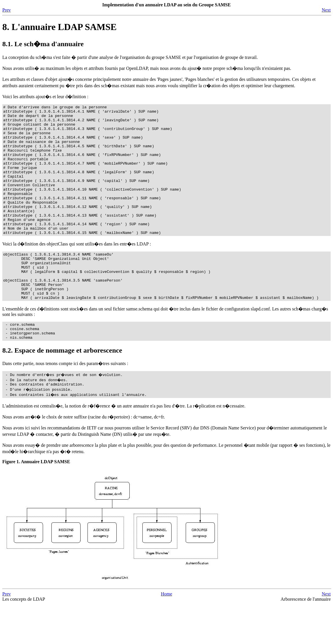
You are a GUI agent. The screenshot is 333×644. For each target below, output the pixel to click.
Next (326, 10)
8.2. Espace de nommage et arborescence (62, 389)
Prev (6, 10)
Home (166, 634)
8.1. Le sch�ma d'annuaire (43, 44)
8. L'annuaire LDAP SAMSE (59, 27)
